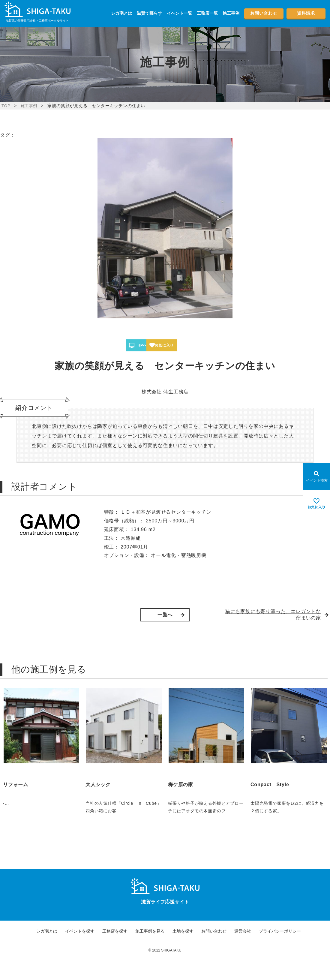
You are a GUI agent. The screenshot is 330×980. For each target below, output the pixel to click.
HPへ (147, 345)
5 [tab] (172, 312)
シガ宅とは (121, 13)
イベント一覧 (179, 13)
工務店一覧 (207, 13)
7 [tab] (184, 312)
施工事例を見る (150, 931)
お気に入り (187, 345)
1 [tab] (148, 312)
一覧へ (165, 615)
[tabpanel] (165, 228)
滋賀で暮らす (149, 13)
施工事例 (231, 13)
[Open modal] (316, 476)
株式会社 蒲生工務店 (165, 392)
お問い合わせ (264, 13)
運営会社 (243, 931)
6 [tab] (178, 312)
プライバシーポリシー (280, 931)
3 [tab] (160, 312)
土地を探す (183, 931)
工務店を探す (115, 931)
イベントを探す (80, 931)
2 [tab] (154, 312)
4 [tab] (166, 312)
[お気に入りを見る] (316, 504)
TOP (6, 106)
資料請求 (306, 13)
